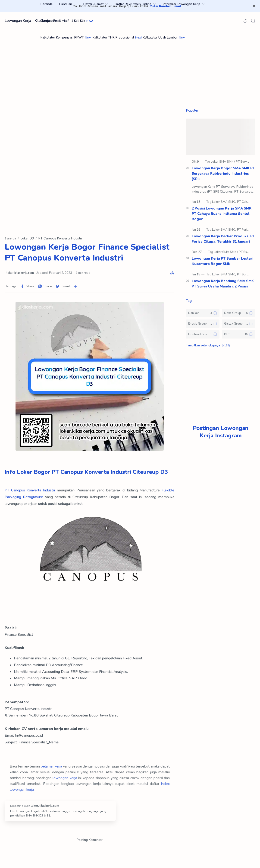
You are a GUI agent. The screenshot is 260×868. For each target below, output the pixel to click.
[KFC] (239, 337)
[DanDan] (203, 315)
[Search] (253, 21)
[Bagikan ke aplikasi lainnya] (76, 289)
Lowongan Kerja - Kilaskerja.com (31, 21)
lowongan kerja (65, 780)
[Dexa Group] (239, 315)
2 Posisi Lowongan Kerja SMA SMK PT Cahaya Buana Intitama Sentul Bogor (222, 216)
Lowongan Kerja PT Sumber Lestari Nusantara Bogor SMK (222, 263)
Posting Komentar (90, 842)
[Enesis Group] (203, 326)
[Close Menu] (253, 6)
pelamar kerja (51, 769)
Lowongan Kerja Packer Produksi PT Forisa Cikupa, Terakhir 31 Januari (223, 241)
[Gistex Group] (239, 326)
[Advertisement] (130, 69)
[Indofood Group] (203, 337)
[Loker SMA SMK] (223, 164)
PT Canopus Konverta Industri (30, 493)
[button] (245, 21)
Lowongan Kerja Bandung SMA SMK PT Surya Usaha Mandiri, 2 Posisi (223, 286)
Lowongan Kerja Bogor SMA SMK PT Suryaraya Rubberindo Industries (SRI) (223, 176)
